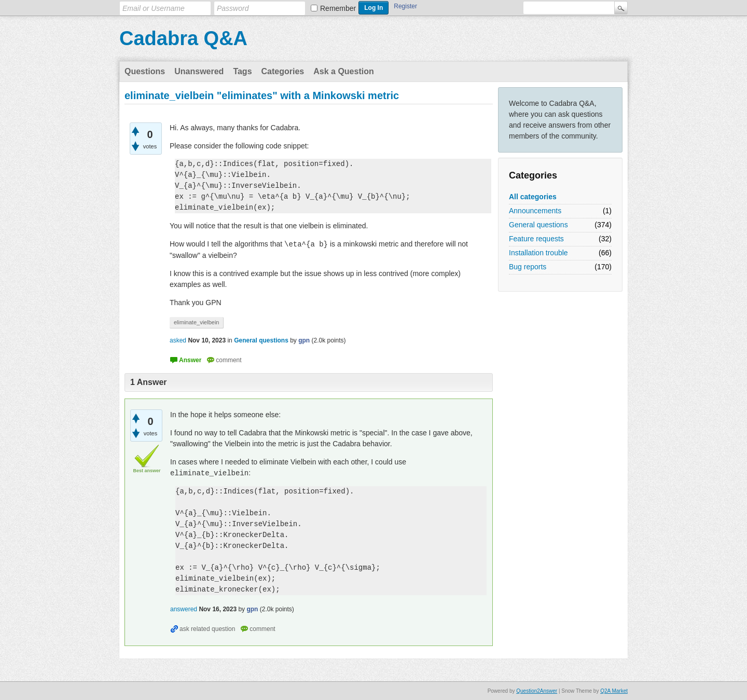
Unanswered (199, 71)
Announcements (535, 211)
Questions (145, 71)
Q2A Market (614, 691)
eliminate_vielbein (196, 322)
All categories (533, 197)
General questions (538, 225)
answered (184, 609)
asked (178, 340)
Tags (242, 71)
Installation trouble (538, 253)
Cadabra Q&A (183, 38)
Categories (283, 71)
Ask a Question (343, 71)
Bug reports (528, 267)
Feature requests (536, 239)
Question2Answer (537, 691)
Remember (338, 8)
